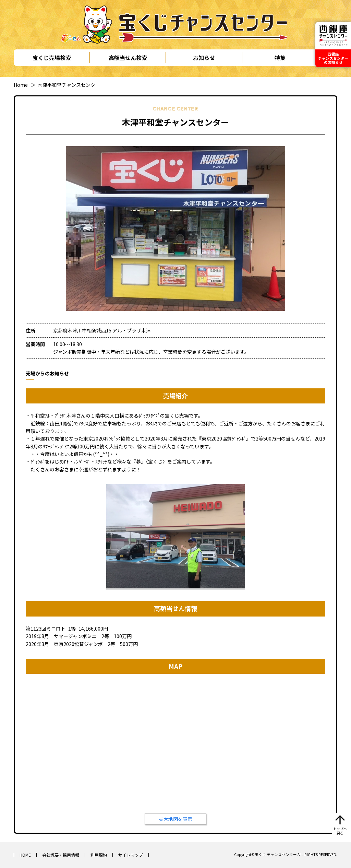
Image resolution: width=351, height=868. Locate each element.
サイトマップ (131, 855)
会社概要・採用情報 (61, 855)
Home (21, 85)
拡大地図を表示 (175, 819)
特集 (280, 58)
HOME (25, 855)
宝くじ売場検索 (52, 58)
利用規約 (99, 855)
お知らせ (204, 58)
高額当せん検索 (128, 58)
